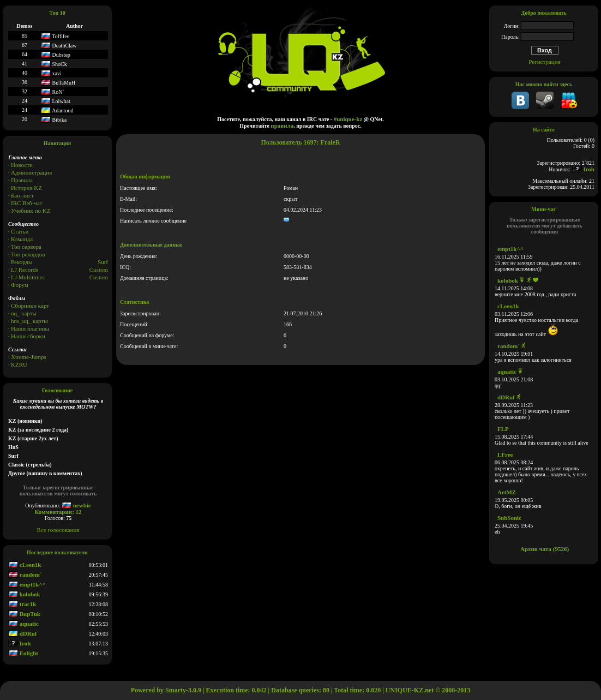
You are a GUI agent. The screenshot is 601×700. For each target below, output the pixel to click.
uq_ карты (24, 313)
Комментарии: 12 (58, 512)
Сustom (99, 277)
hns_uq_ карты (29, 321)
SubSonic (509, 518)
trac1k (22, 604)
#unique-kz (348, 119)
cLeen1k (25, 565)
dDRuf (23, 633)
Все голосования (58, 530)
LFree (505, 454)
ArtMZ (507, 492)
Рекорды (22, 262)
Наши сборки (28, 336)
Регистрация (544, 62)
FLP (503, 429)
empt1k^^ (27, 584)
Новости (22, 165)
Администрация (31, 172)
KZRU (19, 364)
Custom (99, 270)
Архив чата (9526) (545, 549)
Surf (103, 262)
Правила (22, 180)
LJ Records (25, 270)
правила (282, 125)
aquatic (23, 624)
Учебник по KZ (31, 211)
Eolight (23, 653)
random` (25, 575)
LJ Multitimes (28, 277)
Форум (20, 285)
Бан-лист (22, 195)
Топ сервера (26, 247)
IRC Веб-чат (27, 203)
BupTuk (24, 614)
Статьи (20, 231)
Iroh (19, 643)
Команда (22, 239)
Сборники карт (30, 306)
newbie (76, 505)
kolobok (24, 594)
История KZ (26, 188)
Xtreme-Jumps (29, 357)
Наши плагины (30, 328)
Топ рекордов (28, 254)
